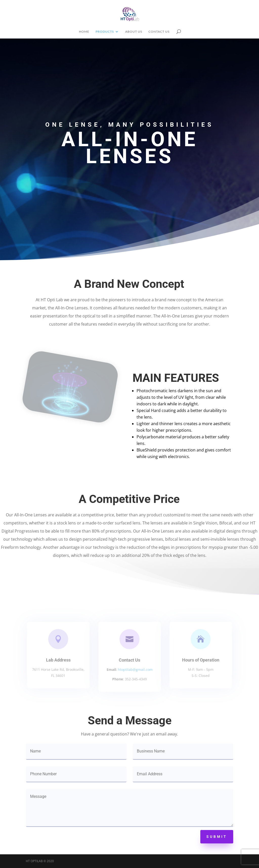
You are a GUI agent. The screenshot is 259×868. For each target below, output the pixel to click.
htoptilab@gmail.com (135, 669)
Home (84, 32)
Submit (217, 837)
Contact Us (159, 32)
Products (105, 32)
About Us (134, 32)
